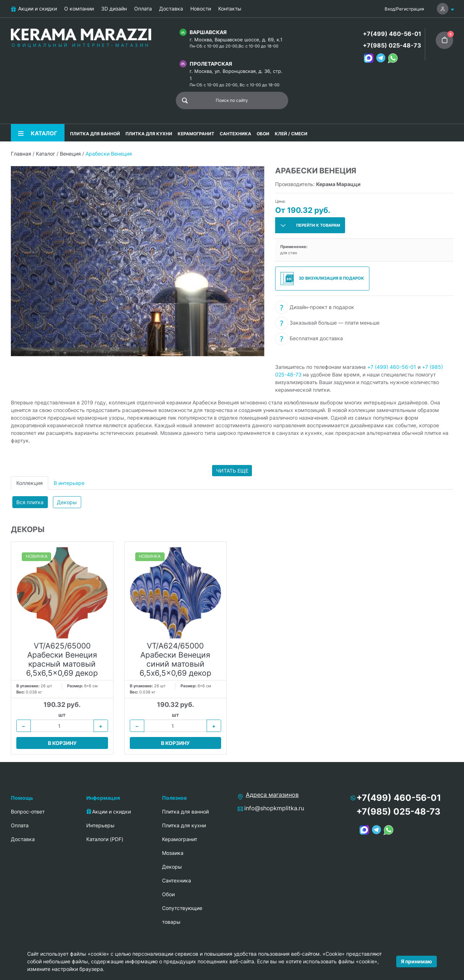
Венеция (70, 154)
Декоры (67, 502)
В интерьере (69, 483)
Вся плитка (30, 502)
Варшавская (208, 32)
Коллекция (30, 483)
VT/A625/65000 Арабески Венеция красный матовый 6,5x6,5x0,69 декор (62, 660)
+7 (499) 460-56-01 (392, 367)
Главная (21, 154)
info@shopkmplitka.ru (274, 808)
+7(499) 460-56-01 (392, 34)
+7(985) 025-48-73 (392, 45)
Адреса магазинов (272, 795)
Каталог (45, 154)
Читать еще (232, 471)
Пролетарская (211, 64)
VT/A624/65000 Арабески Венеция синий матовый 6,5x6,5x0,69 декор (175, 660)
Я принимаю (417, 961)
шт (62, 715)
